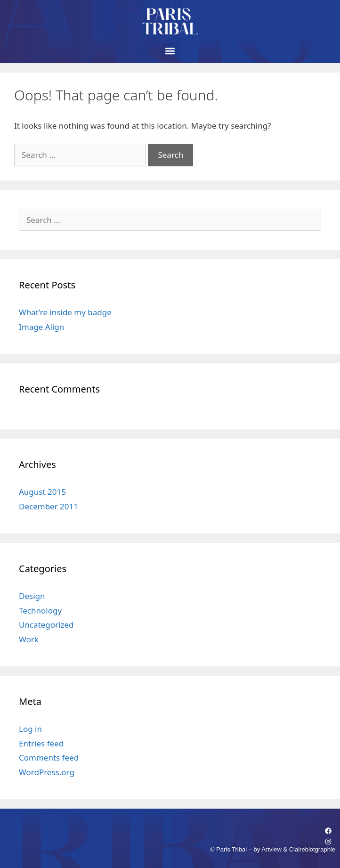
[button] (170, 51)
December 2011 (49, 506)
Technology (40, 610)
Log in (30, 729)
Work (29, 639)
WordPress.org (47, 772)
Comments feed (49, 757)
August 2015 (42, 492)
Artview (271, 849)
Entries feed (41, 743)
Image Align (41, 327)
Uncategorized (46, 625)
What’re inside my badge (65, 312)
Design (32, 596)
